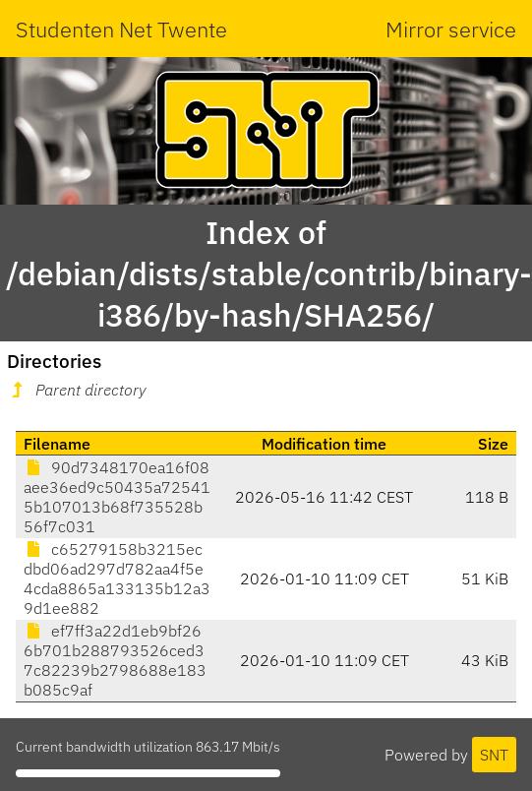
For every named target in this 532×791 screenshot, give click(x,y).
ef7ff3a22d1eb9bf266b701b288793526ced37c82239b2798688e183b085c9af (115, 660)
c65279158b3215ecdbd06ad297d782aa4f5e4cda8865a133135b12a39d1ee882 (117, 578)
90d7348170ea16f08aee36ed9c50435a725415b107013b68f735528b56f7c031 (117, 497)
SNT (494, 755)
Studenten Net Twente (121, 29)
